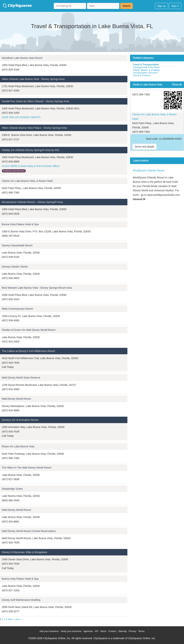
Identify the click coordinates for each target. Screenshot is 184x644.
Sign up (161, 6)
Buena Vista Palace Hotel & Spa (20, 224)
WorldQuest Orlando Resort (149, 171)
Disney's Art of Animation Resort (20, 420)
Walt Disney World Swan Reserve (21, 378)
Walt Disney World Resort (16, 399)
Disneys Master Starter (15, 267)
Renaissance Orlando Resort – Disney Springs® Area (32, 202)
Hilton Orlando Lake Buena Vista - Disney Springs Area (33, 79)
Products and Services (14, 171)
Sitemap (123, 631)
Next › (11, 619)
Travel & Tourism (142, 75)
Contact (112, 631)
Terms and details (144, 147)
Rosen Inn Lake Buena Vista (18, 446)
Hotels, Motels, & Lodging (146, 70)
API (97, 631)
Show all (177, 85)
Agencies (88, 631)
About (103, 631)
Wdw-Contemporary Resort (17, 309)
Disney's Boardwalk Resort (17, 245)
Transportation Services (145, 73)
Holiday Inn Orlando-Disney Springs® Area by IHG (31, 150)
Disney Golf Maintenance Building (21, 600)
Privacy (133, 631)
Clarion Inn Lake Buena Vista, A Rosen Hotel (27, 181)
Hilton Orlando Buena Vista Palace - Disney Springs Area (34, 128)
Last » (18, 619)
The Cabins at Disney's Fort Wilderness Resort (28, 351)
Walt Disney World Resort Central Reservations (29, 531)
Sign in (175, 6)
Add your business (49, 631)
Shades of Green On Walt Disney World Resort (29, 330)
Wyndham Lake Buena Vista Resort (22, 58)
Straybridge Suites (12, 489)
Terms (141, 631)
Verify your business (71, 631)
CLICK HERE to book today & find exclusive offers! (31, 166)
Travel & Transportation (146, 64)
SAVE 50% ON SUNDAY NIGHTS (21, 117)
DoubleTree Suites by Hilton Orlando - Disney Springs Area (35, 101)
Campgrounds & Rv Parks (146, 67)
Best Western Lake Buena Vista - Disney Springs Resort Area (37, 288)
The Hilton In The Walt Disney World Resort (27, 468)
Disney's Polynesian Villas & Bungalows (25, 552)
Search (126, 6)
